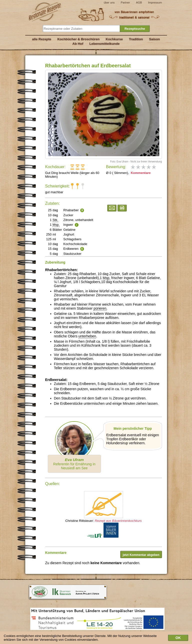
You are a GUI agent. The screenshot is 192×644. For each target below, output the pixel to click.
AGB (139, 3)
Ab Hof (78, 44)
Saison (154, 39)
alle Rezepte (42, 39)
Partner (125, 3)
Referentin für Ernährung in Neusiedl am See (74, 464)
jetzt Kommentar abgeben (141, 555)
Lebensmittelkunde (105, 44)
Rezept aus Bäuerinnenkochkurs (118, 521)
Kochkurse (114, 39)
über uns (109, 3)
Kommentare (140, 173)
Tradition (136, 39)
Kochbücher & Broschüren (78, 39)
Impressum (155, 3)
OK (178, 639)
